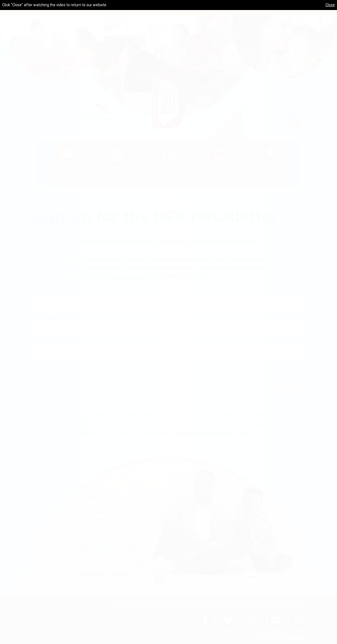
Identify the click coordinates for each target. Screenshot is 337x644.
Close (330, 5)
